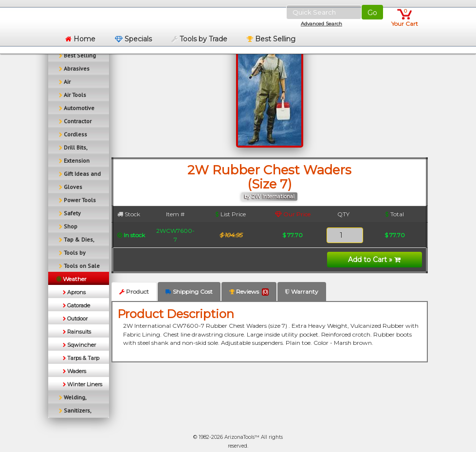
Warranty (302, 292)
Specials (133, 39)
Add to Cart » (374, 260)
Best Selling (271, 39)
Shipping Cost (189, 292)
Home (80, 39)
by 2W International (269, 197)
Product (134, 292)
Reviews (249, 292)
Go (372, 13)
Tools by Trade (199, 39)
